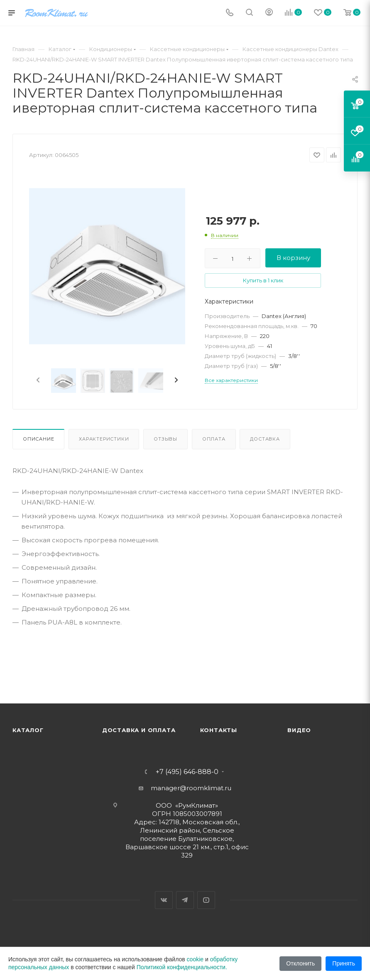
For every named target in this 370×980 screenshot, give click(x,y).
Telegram (185, 900)
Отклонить (300, 963)
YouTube (206, 900)
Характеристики (104, 439)
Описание (38, 439)
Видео (299, 730)
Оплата (214, 439)
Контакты (219, 730)
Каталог (28, 730)
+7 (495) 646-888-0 (187, 772)
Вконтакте (164, 900)
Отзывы (165, 439)
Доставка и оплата (139, 730)
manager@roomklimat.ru (191, 788)
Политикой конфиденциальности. (182, 967)
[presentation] (37, 380)
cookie (195, 959)
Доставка (265, 439)
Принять (344, 963)
